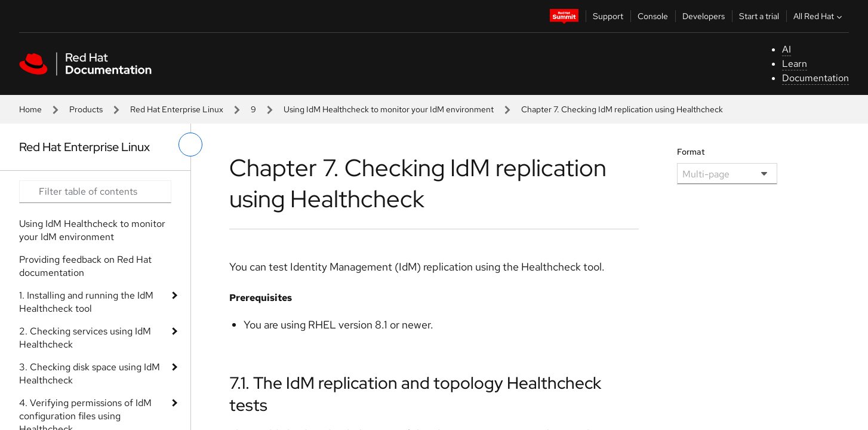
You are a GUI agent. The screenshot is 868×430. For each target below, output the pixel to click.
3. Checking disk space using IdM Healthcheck (90, 374)
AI (787, 49)
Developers (704, 16)
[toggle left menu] (190, 145)
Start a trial (759, 16)
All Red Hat (819, 16)
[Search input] (95, 192)
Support (608, 16)
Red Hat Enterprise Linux (177, 109)
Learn (795, 64)
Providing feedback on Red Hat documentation (85, 266)
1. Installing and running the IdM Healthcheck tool (86, 302)
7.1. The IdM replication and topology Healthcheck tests (415, 394)
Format (691, 152)
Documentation (815, 78)
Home (30, 109)
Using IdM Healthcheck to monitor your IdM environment (389, 109)
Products (86, 109)
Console (653, 16)
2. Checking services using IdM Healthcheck (85, 338)
